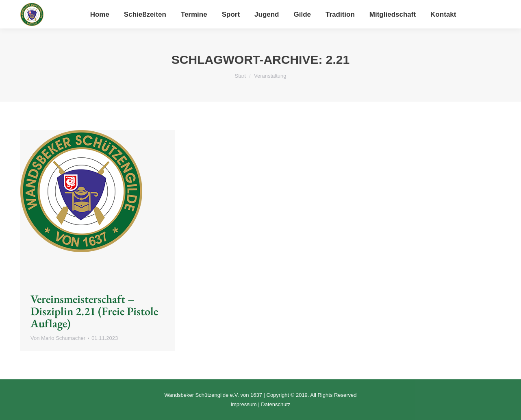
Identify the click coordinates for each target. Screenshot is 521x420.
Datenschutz (276, 404)
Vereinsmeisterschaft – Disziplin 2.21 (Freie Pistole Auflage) (94, 311)
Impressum (243, 404)
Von (58, 338)
